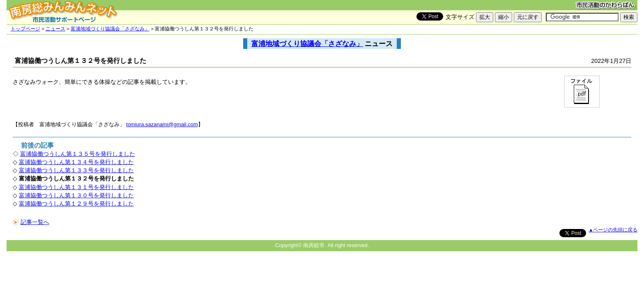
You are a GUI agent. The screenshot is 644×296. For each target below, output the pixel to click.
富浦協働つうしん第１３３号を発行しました (76, 170)
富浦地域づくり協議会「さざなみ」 (110, 29)
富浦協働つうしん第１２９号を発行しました (76, 203)
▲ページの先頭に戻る (613, 230)
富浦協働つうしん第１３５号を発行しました (78, 154)
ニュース (55, 29)
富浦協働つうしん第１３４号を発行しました (76, 162)
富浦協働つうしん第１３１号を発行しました (76, 187)
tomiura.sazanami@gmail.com (162, 124)
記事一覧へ (31, 222)
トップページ (25, 29)
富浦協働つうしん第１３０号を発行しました (76, 195)
